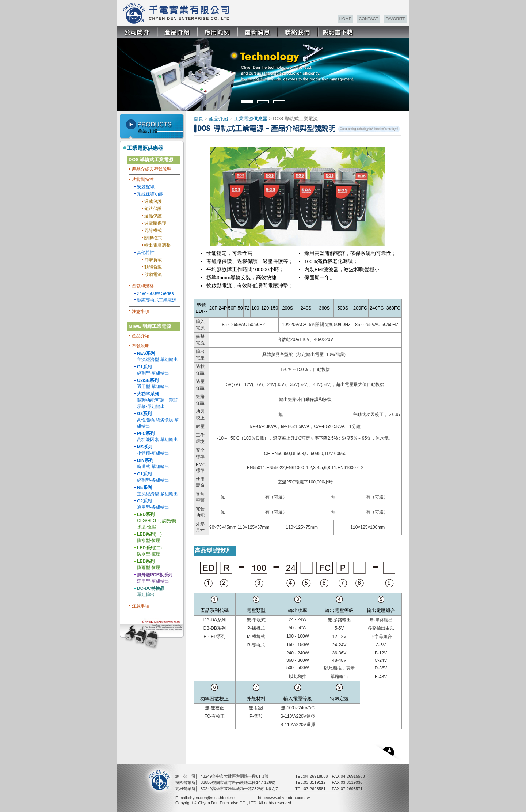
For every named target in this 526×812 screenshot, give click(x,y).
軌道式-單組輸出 (153, 464)
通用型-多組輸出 (153, 504)
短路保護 (153, 209)
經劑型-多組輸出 (153, 477)
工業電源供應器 (145, 148)
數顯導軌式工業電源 (157, 300)
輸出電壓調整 (157, 245)
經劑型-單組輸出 (153, 370)
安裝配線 (146, 187)
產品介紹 (141, 336)
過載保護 (153, 201)
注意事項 (141, 311)
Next (403, 71)
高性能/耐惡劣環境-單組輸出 (158, 420)
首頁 (198, 119)
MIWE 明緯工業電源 (150, 326)
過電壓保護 (155, 223)
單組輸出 (151, 591)
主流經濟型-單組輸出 (157, 356)
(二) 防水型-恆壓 (149, 551)
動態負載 (153, 267)
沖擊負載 (153, 260)
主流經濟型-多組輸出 (157, 491)
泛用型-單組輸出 (155, 578)
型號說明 (141, 346)
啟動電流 (153, 274)
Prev (127, 71)
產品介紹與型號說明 (152, 169)
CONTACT (368, 19)
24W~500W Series (155, 293)
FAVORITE (396, 19)
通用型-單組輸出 (153, 384)
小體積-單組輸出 (153, 450)
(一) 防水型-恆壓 (149, 537)
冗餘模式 (153, 231)
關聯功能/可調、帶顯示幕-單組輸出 (157, 400)
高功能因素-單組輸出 (157, 437)
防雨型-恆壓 (149, 564)
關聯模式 (153, 238)
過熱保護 (153, 216)
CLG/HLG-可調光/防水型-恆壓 (157, 521)
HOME (346, 19)
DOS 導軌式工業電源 (151, 160)
